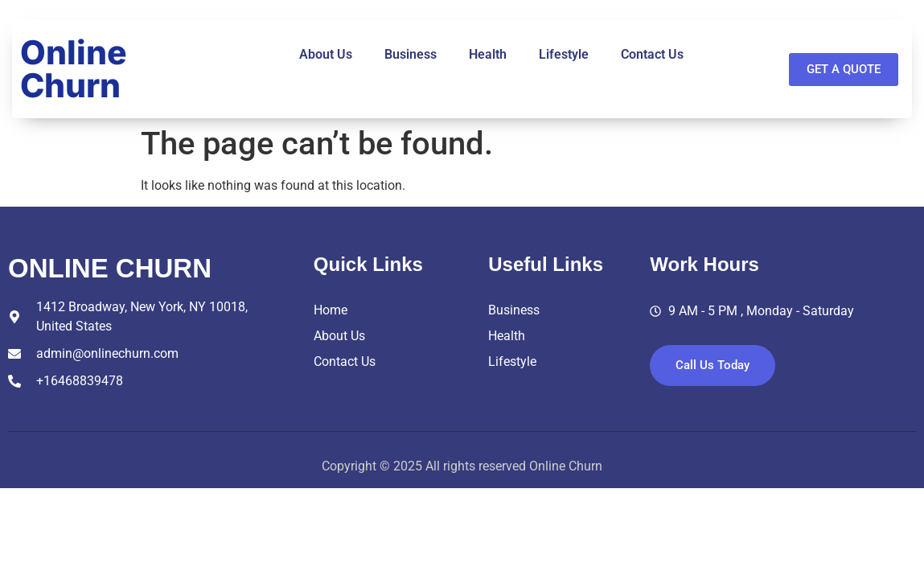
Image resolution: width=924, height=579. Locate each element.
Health (488, 54)
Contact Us (652, 54)
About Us (326, 54)
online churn (110, 268)
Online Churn (74, 69)
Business (411, 54)
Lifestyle (564, 54)
